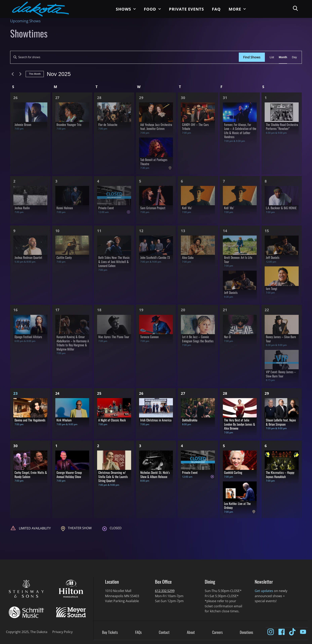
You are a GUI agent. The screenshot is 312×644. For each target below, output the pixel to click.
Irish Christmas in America (156, 420)
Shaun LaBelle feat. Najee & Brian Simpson (281, 422)
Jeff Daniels (231, 293)
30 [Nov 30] (16, 446)
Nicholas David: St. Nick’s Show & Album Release (155, 475)
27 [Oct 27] (58, 98)
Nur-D (227, 337)
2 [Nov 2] (14, 181)
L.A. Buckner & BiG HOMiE (281, 208)
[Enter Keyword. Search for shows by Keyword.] (125, 57)
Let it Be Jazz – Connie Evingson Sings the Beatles (198, 339)
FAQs (138, 632)
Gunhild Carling (233, 472)
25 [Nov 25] (99, 393)
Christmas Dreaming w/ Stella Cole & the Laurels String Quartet (113, 477)
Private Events (186, 9)
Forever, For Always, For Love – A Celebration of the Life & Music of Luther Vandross (240, 131)
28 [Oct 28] (99, 98)
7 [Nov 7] (224, 181)
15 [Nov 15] (267, 231)
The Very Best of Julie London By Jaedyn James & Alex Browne (240, 424)
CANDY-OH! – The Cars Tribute (195, 127)
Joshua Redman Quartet (28, 257)
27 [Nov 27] (183, 393)
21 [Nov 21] (225, 310)
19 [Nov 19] (141, 310)
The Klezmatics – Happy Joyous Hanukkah (280, 475)
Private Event (106, 208)
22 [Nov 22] (267, 310)
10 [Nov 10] (58, 231)
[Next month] (20, 74)
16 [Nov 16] (16, 310)
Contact (164, 632)
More (237, 9)
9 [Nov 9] (14, 231)
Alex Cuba (188, 257)
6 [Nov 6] (182, 181)
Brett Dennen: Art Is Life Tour (238, 260)
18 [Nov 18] (99, 310)
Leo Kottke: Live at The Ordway (237, 506)
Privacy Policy (62, 632)
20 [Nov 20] (183, 310)
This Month (35, 74)
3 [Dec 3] (140, 446)
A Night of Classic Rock (112, 420)
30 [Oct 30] (183, 98)
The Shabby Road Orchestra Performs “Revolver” (282, 127)
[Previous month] (13, 74)
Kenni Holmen (65, 208)
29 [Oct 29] (141, 98)
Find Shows (252, 57)
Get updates (264, 591)
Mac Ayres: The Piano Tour (114, 337)
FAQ (216, 9)
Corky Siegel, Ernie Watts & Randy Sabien (31, 475)
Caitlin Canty (64, 257)
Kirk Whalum (64, 420)
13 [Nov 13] (183, 231)
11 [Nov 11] (99, 231)
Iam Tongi (272, 289)
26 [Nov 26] (141, 393)
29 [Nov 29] (267, 393)
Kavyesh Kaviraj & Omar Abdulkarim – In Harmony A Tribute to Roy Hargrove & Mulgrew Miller (73, 343)
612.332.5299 (165, 591)
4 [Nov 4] (98, 181)
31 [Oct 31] (225, 98)
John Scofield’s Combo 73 (155, 257)
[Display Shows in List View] (272, 57)
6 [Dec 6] (266, 446)
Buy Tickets (110, 632)
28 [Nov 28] (225, 393)
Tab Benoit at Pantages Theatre (154, 162)
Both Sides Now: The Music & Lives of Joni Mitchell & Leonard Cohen (114, 262)
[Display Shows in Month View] (283, 57)
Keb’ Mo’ (187, 208)
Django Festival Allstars (28, 337)
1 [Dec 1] (56, 446)
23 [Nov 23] (16, 393)
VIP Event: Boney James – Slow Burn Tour (281, 374)
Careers (217, 632)
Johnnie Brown (23, 125)
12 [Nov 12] (141, 231)
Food (152, 9)
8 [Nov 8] (266, 181)
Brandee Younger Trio (69, 125)
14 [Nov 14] (225, 231)
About (191, 632)
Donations (246, 632)
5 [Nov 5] (140, 181)
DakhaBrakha (190, 420)
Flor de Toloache (108, 125)
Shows (126, 9)
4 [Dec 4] (182, 446)
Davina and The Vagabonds (30, 420)
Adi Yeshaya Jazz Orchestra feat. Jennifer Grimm (156, 127)
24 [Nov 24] (58, 393)
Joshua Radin (22, 208)
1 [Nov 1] (266, 98)
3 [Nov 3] (56, 181)
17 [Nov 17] (58, 310)
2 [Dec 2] (98, 446)
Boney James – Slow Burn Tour (281, 339)
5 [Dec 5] (224, 446)
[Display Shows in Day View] (294, 57)
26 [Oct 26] (16, 98)
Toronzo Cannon (149, 337)
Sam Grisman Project (153, 208)
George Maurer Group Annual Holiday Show (69, 475)
